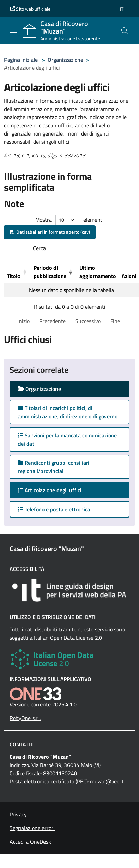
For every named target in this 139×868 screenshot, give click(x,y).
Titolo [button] (14, 276)
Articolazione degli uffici (56, 490)
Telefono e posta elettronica (54, 509)
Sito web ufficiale (30, 9)
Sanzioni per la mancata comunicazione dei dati (67, 439)
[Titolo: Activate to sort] (17, 272)
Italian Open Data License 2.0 (68, 638)
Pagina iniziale (21, 60)
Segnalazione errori (32, 828)
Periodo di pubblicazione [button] (50, 272)
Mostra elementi (69, 220)
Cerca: (40, 248)
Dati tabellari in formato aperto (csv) (50, 232)
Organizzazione (65, 60)
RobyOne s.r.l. (25, 718)
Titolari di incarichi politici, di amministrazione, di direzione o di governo (68, 412)
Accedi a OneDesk (30, 842)
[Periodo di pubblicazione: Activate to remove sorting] (54, 272)
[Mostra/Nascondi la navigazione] (14, 30)
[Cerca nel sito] (125, 31)
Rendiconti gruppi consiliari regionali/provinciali (54, 467)
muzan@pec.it (107, 781)
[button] (122, 9)
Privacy (18, 814)
